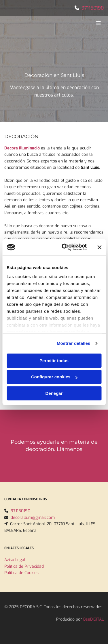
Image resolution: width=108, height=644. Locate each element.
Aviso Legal (15, 560)
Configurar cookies (54, 377)
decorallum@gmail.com (33, 518)
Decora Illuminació (22, 148)
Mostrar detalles (74, 343)
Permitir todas (54, 361)
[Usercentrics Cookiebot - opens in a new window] (64, 247)
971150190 (93, 8)
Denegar (54, 393)
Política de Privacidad (24, 566)
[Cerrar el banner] (99, 247)
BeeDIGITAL (93, 619)
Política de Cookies (21, 573)
